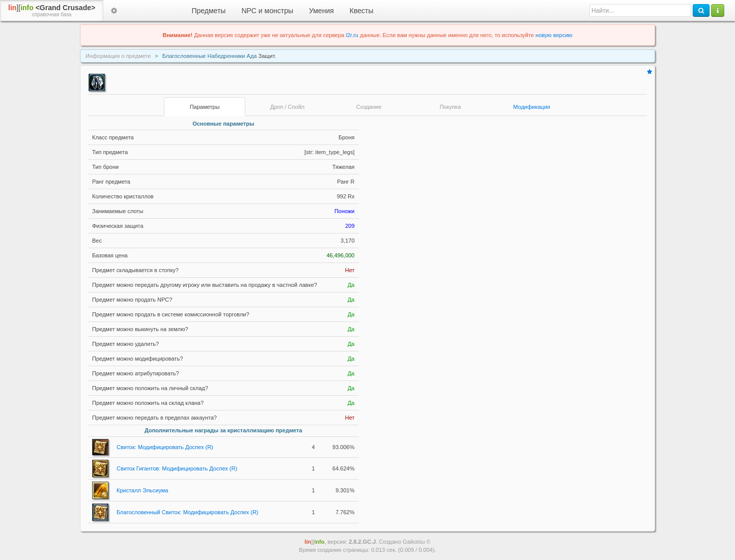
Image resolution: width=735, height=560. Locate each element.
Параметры (205, 107)
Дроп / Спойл (287, 107)
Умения (321, 11)
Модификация (532, 107)
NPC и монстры (267, 11)
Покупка (450, 107)
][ (52, 11)
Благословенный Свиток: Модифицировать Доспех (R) (188, 512)
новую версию (554, 35)
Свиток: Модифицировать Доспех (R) (165, 447)
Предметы (209, 11)
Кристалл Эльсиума (143, 490)
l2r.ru (352, 35)
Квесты (362, 11)
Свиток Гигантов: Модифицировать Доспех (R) (177, 468)
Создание (369, 107)
